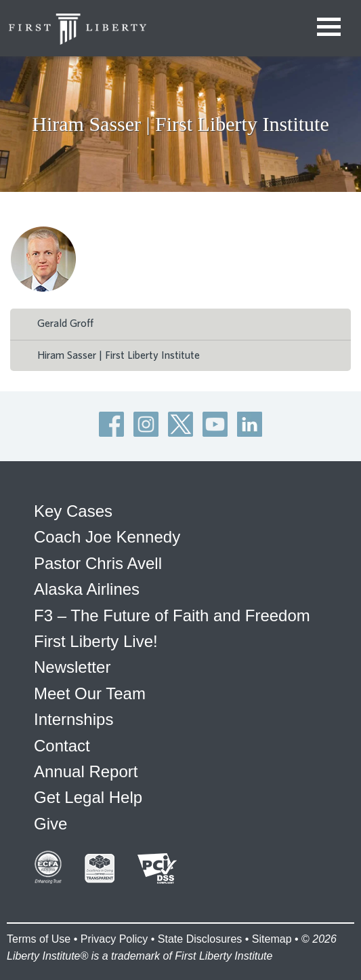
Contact (62, 746)
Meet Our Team (90, 693)
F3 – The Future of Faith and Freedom (172, 615)
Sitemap (272, 939)
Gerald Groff (65, 324)
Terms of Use (39, 939)
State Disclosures (200, 939)
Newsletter (72, 667)
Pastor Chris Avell (98, 563)
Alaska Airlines (87, 589)
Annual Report (86, 771)
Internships (73, 719)
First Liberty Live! (96, 641)
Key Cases (73, 511)
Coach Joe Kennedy (107, 537)
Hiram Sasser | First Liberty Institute (119, 355)
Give (50, 824)
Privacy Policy (114, 939)
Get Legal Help (88, 797)
